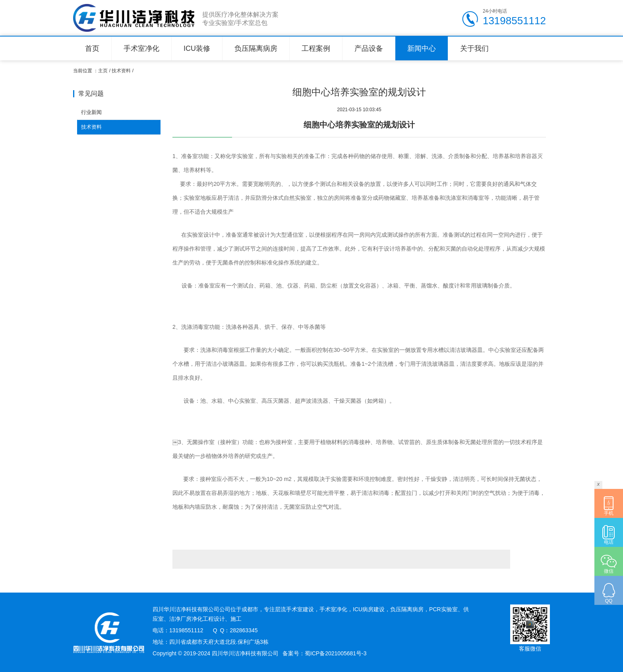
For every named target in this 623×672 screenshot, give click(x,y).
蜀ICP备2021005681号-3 (336, 653)
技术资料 (121, 71)
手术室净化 (141, 48)
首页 (92, 48)
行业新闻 (91, 112)
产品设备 (369, 48)
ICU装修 (197, 48)
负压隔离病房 (256, 48)
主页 (103, 71)
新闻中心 (422, 48)
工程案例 (316, 48)
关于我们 (474, 48)
